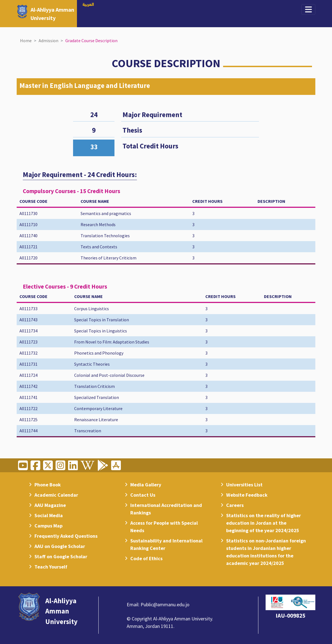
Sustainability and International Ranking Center (166, 544)
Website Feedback (247, 495)
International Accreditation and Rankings (166, 509)
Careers (235, 505)
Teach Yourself (51, 567)
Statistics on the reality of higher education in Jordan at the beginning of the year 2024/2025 (264, 523)
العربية (88, 5)
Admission (48, 41)
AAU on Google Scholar (60, 546)
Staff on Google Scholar (61, 556)
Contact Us (143, 495)
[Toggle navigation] (309, 9)
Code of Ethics (146, 558)
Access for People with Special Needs (164, 527)
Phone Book (48, 485)
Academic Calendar (56, 495)
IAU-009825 (290, 616)
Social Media (49, 515)
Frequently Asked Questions (66, 536)
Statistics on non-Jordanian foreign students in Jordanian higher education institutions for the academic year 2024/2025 (266, 552)
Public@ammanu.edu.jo (165, 604)
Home (26, 41)
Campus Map (48, 526)
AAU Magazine (50, 505)
